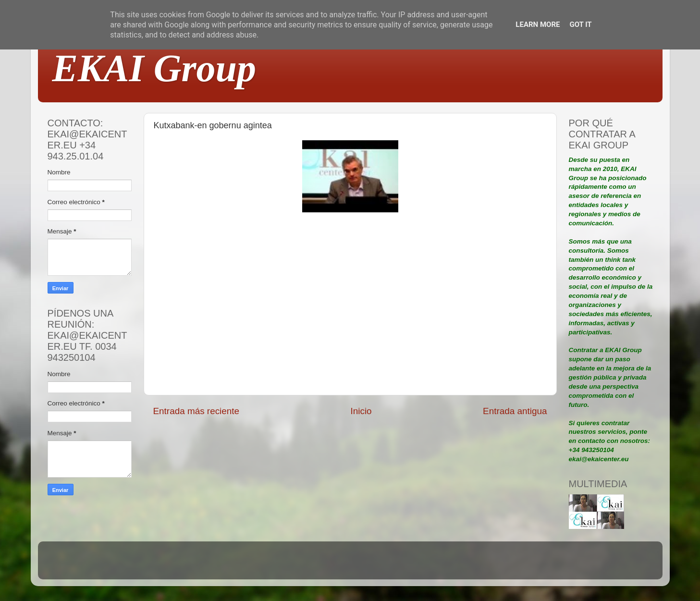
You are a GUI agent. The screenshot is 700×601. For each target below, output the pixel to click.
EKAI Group (154, 68)
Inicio (361, 411)
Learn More (538, 25)
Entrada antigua (515, 411)
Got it (580, 25)
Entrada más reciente (196, 411)
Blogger (413, 565)
